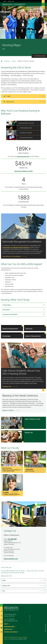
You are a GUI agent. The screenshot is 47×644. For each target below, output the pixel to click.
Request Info (11, 1)
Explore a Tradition (8, 410)
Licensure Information (10, 314)
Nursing (14, 61)
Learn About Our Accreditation (11, 256)
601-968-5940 (12, 539)
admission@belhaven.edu (11, 559)
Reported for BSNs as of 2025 (24, 171)
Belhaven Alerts (15, 639)
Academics (7, 61)
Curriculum (6, 310)
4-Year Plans (7, 305)
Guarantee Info (7, 387)
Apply (5, 1)
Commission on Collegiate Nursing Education (16, 247)
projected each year (23, 156)
